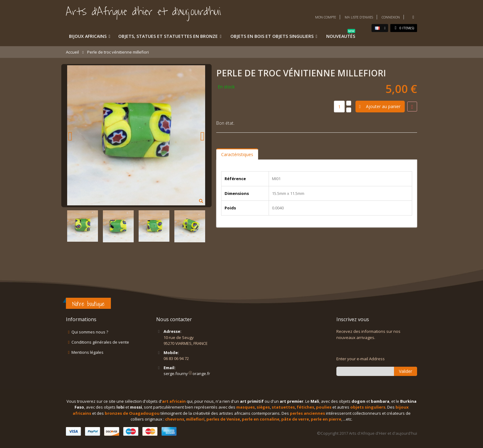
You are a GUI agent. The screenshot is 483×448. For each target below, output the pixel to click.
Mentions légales (87, 352)
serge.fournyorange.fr (187, 373)
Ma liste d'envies (359, 17)
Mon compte (326, 17)
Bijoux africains (88, 36)
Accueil (72, 52)
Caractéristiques (237, 154)
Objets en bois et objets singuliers (272, 36)
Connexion (391, 17)
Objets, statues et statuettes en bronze (168, 36)
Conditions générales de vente (100, 342)
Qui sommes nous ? (90, 332)
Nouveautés (341, 35)
